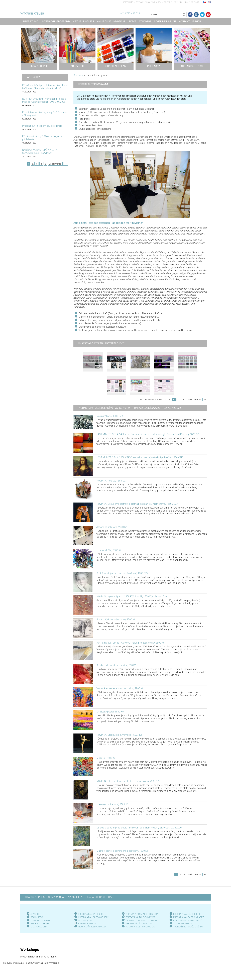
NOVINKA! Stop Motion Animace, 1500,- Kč (119, 735)
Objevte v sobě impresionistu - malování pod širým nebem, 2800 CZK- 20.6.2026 (139, 828)
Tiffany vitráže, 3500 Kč (109, 550)
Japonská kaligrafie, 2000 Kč (112, 527)
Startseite (128, 2)
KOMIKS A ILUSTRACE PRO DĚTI (141, 927)
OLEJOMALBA (85, 920)
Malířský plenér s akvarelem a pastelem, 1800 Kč (122, 851)
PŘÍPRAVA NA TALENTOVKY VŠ (140, 917)
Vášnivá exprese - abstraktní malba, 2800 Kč (120, 689)
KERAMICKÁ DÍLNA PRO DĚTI (139, 924)
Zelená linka (181, 2)
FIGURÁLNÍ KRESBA (40, 924)
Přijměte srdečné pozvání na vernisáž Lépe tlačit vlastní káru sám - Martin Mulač (45, 87)
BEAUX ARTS (37, 917)
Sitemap (140, 2)
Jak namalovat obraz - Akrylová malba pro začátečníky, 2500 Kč (130, 643)
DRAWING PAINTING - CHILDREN (141, 920)
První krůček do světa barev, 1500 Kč (116, 620)
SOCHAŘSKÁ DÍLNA (183, 924)
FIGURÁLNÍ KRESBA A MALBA (92, 927)
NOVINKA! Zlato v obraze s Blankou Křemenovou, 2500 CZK (128, 781)
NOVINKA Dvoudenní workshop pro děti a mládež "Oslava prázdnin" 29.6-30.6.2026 (44, 100)
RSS (148, 2)
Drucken (157, 2)
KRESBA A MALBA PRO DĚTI (187, 914)
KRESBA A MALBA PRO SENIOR (93, 917)
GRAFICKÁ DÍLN (38, 927)
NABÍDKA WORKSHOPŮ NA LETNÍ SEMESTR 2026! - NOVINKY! (40, 151)
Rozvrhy (168, 2)
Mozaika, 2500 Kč (106, 758)
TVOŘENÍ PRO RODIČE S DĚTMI (188, 927)
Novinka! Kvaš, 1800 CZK (110, 416)
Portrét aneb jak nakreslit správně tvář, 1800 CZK (122, 573)
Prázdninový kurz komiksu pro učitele (42, 126)
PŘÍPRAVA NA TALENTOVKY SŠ (188, 920)
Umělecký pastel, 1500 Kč (110, 712)
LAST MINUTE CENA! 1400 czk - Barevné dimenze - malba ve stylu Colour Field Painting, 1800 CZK (148, 434)
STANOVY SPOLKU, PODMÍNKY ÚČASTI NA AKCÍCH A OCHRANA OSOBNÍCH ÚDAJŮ (70, 897)
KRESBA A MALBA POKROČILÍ (92, 914)
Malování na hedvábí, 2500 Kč (112, 805)
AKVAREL (35, 914)
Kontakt (195, 2)
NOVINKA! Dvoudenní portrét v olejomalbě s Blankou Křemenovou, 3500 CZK (137, 504)
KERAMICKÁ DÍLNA (87, 924)
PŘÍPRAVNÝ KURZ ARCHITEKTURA (142, 914)
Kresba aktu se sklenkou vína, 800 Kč (116, 665)
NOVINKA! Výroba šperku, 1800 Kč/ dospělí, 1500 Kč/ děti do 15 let (132, 597)
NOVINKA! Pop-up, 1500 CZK (112, 481)
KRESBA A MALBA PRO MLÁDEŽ (189, 917)
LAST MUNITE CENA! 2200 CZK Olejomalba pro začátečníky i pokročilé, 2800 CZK (140, 458)
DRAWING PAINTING (40, 920)
